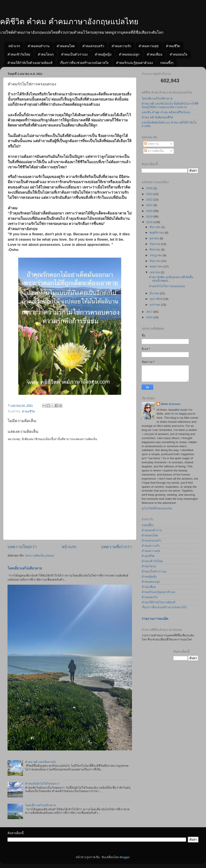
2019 (150, 217)
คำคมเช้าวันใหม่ (19, 54)
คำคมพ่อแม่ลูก (129, 54)
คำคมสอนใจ (179, 54)
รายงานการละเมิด (155, 619)
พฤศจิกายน (157, 233)
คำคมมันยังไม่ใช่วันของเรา (42, 784)
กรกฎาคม (156, 255)
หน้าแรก (14, 46)
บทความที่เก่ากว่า (117, 547)
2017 (150, 312)
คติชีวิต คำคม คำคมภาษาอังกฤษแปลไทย (69, 22)
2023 (150, 194)
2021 (150, 205)
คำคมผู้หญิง (103, 54)
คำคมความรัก (121, 46)
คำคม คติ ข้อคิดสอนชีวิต (157, 117)
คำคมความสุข (149, 46)
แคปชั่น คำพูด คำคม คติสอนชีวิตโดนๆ (166, 112)
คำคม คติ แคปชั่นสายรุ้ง (41, 762)
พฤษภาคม (157, 266)
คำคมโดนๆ (46, 54)
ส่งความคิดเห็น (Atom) (40, 556)
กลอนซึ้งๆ (167, 63)
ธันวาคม (155, 227)
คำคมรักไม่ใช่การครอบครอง (167, 286)
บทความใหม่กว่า (22, 547)
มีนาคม (155, 293)
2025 (150, 188)
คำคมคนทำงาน (39, 46)
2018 (150, 222)
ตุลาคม (155, 238)
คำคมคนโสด (66, 46)
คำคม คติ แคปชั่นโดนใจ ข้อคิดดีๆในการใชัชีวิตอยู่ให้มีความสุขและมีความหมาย (170, 105)
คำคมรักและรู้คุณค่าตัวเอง (134, 63)
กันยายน (155, 244)
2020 (150, 211)
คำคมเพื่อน (154, 54)
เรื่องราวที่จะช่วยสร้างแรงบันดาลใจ (84, 63)
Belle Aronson (171, 404)
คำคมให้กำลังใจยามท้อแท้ (158, 602)
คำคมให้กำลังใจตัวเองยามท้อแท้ (30, 63)
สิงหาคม (155, 250)
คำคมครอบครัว (93, 46)
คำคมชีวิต (173, 46)
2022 (150, 200)
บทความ (151, 144)
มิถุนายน (155, 261)
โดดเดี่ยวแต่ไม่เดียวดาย (25, 568)
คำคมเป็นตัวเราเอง (74, 54)
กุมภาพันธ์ (156, 299)
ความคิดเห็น (154, 151)
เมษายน (155, 272)
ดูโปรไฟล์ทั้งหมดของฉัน (157, 508)
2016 (150, 317)
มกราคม (155, 305)
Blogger (125, 857)
